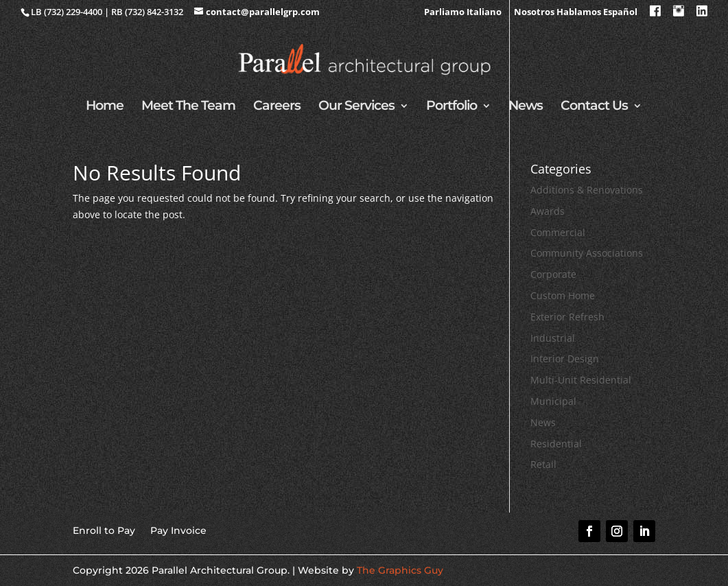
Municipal (553, 401)
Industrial (553, 338)
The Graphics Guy (400, 570)
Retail (543, 464)
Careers (277, 107)
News (526, 107)
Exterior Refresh (567, 317)
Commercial (558, 232)
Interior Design (565, 359)
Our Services (356, 107)
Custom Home (563, 295)
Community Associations (587, 253)
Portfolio (451, 107)
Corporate (553, 274)
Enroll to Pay (104, 530)
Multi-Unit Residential (581, 380)
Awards (548, 211)
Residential (556, 444)
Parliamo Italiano (463, 13)
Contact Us (594, 107)
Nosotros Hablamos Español (576, 13)
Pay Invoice (178, 530)
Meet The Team (188, 107)
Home (105, 107)
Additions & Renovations (587, 190)
